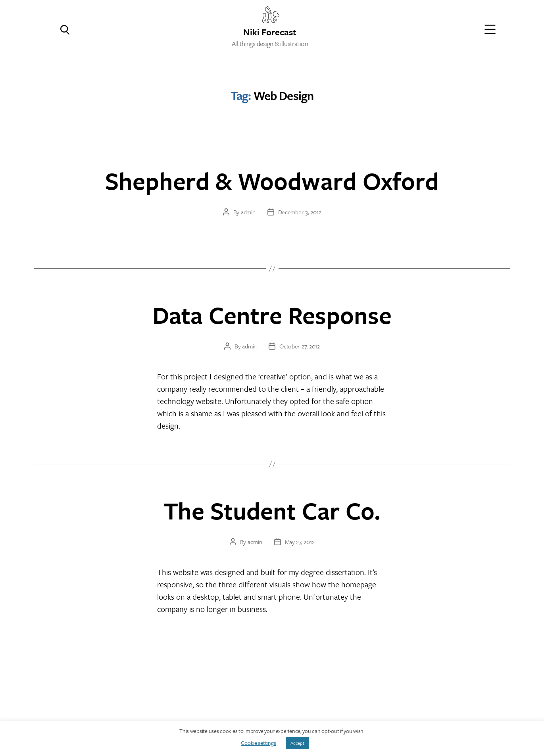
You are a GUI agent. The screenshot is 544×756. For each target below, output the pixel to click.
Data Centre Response (272, 315)
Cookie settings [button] (258, 743)
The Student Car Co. (272, 510)
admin (248, 212)
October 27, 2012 (300, 346)
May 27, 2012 (300, 542)
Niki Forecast (270, 31)
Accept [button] (297, 743)
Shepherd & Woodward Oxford (272, 181)
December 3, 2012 (300, 212)
